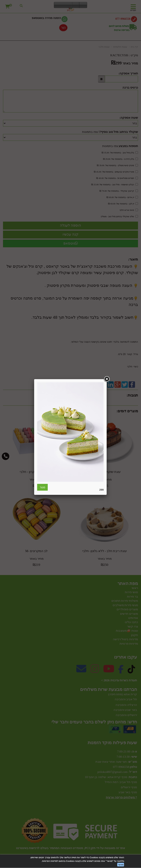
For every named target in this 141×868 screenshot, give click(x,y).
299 (101, 490)
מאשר (121, 865)
